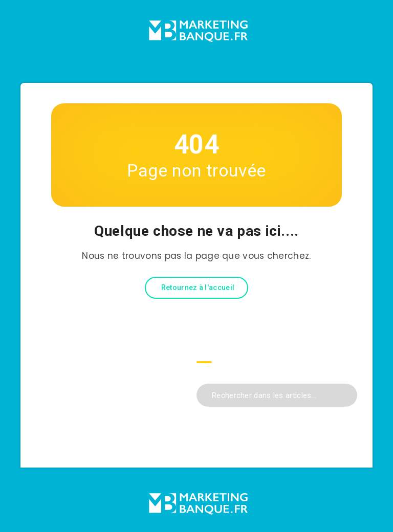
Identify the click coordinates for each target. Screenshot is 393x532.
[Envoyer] (346, 394)
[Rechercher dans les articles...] (277, 395)
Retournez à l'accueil (198, 287)
